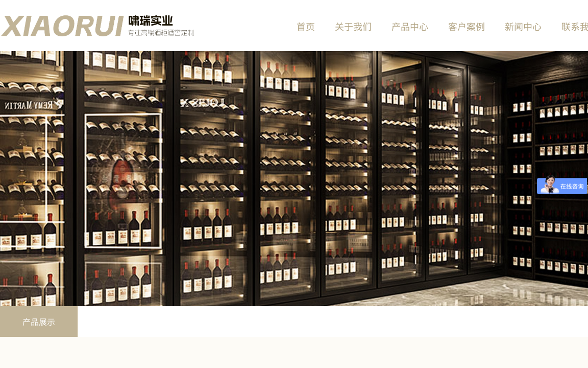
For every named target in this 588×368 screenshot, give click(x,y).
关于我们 (353, 26)
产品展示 (39, 321)
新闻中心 (523, 26)
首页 (306, 26)
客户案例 (467, 26)
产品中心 (410, 26)
